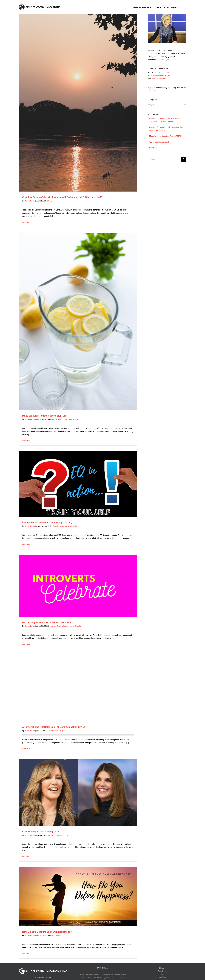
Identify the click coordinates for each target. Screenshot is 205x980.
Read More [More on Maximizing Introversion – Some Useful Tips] (26, 644)
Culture (51, 835)
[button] (183, 7)
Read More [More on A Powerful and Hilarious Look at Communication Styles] (26, 749)
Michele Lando (30, 201)
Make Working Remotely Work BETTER (44, 416)
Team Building (73, 419)
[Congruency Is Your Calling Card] (78, 793)
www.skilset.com (159, 79)
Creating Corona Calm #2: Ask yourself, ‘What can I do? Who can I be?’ (62, 197)
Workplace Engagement (159, 142)
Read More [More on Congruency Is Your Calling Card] (26, 857)
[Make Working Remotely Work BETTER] (78, 321)
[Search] (184, 159)
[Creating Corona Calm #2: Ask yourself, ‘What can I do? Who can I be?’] (78, 103)
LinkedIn (151, 91)
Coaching (56, 526)
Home (162, 968)
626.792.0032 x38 (161, 72)
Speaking (78, 626)
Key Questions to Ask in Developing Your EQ (47, 523)
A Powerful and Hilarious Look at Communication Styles (54, 727)
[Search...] (164, 159)
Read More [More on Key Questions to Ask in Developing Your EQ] (26, 544)
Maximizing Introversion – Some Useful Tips (47, 622)
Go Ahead (153, 148)
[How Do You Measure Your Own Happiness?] (78, 897)
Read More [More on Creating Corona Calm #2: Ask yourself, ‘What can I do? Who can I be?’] (26, 222)
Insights (51, 201)
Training (162, 974)
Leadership (64, 835)
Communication (56, 419)
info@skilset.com (44, 978)
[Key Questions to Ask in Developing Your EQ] (78, 484)
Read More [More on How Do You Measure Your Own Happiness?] (26, 954)
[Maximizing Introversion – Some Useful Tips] (78, 586)
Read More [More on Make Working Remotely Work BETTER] (26, 441)
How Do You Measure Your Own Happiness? (47, 932)
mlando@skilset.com (162, 75)
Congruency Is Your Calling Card (41, 832)
